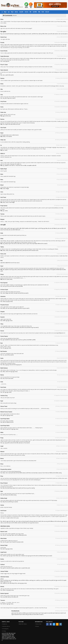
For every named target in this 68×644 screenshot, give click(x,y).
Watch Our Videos (23, 624)
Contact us (5, 624)
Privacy (37, 626)
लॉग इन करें (47, 12)
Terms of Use (38, 624)
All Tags (4, 631)
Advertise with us (6, 626)
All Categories (5, 629)
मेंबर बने (43, 12)
